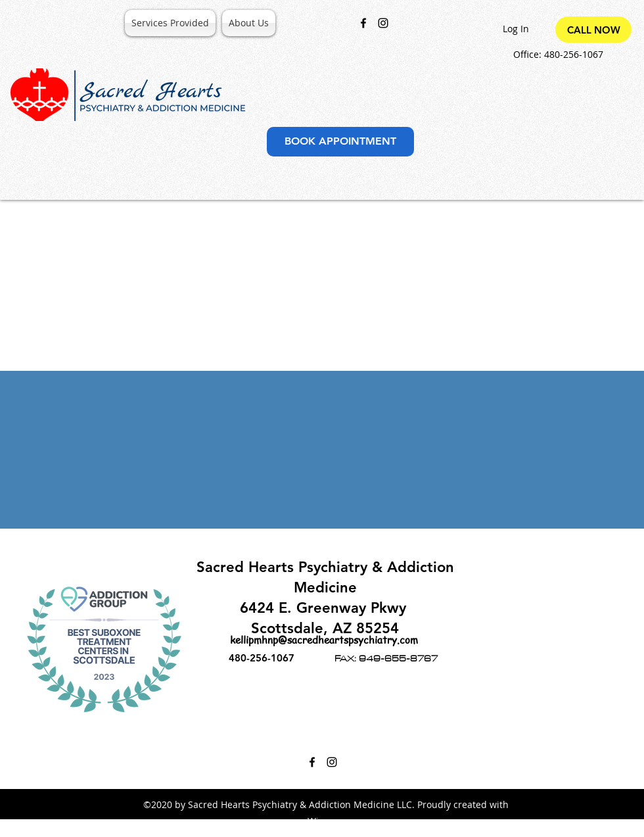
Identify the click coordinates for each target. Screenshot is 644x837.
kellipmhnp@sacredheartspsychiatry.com (324, 640)
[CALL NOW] (593, 30)
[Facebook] (363, 23)
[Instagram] (383, 23)
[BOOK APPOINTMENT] (340, 142)
